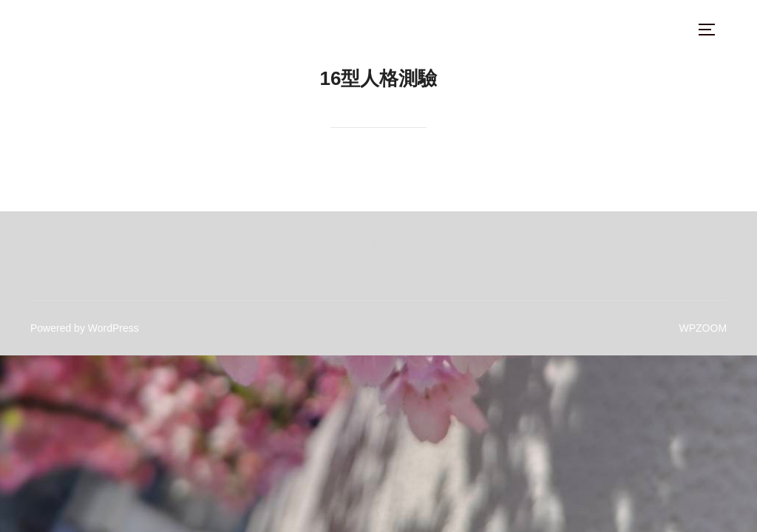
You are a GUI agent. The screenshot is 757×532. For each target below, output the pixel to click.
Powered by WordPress (85, 328)
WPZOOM (703, 328)
